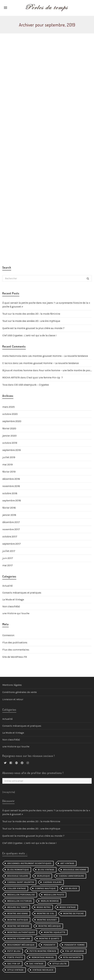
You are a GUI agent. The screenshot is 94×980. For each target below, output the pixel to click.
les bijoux (71, 888)
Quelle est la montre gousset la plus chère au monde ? (33, 328)
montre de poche (73, 913)
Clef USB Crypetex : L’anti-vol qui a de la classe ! (29, 335)
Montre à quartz (49, 939)
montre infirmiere (18, 926)
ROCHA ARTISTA (11, 378)
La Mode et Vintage (13, 600)
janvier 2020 (9, 436)
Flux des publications (15, 642)
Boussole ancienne (75, 870)
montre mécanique (50, 926)
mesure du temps (18, 907)
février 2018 (9, 508)
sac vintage (36, 964)
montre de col (46, 913)
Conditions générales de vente (20, 692)
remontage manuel (43, 957)
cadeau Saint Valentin (21, 882)
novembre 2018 (11, 486)
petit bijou (14, 951)
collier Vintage (17, 888)
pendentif (50, 945)
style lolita (60, 964)
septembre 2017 (12, 544)
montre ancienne (18, 913)
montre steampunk (19, 939)
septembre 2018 (12, 500)
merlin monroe (50, 901)
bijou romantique (18, 870)
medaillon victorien (20, 901)
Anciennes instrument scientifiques (29, 863)
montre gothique (18, 920)
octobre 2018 (10, 493)
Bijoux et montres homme (17, 370)
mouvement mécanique (21, 945)
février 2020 (9, 428)
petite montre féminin (43, 951)
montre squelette (55, 932)
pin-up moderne (75, 951)
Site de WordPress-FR (15, 657)
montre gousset (47, 920)
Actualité (7, 586)
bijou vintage (46, 870)
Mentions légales (12, 685)
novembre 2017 (11, 529)
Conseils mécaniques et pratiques (22, 593)
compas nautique (45, 888)
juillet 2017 (9, 551)
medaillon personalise (21, 895)
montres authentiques (21, 932)
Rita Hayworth (72, 957)
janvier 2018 (9, 515)
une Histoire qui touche (16, 613)
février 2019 (9, 472)
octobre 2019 (10, 443)
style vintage (15, 970)
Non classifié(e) (11, 606)
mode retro (44, 907)
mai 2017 (8, 565)
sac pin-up (14, 964)
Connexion (8, 635)
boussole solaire (18, 876)
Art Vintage (67, 863)
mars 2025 (8, 407)
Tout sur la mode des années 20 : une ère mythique (31, 321)
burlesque (44, 876)
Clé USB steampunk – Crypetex (31, 385)
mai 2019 (8, 464)
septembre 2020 (12, 421)
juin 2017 (8, 558)
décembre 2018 (11, 479)
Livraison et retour (13, 699)
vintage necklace (43, 970)
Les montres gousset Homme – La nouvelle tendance (58, 356)
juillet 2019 (9, 457)
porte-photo (15, 957)
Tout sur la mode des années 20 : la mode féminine (31, 314)
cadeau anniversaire (71, 876)
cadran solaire (52, 882)
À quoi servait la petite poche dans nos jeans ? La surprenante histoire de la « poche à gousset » (46, 305)
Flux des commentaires (16, 650)
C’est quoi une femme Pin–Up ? (45, 378)
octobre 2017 (10, 537)
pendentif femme (75, 945)
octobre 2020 (10, 414)
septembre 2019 (12, 450)
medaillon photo (54, 895)
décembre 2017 (11, 522)
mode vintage (68, 907)
